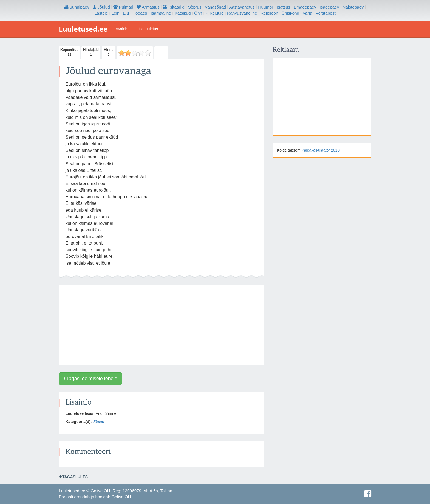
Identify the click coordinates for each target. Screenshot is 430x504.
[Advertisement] (162, 325)
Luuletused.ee (83, 29)
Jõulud (99, 422)
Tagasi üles (73, 477)
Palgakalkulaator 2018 (321, 150)
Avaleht (122, 29)
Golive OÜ (121, 497)
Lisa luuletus (147, 29)
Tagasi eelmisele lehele (90, 379)
